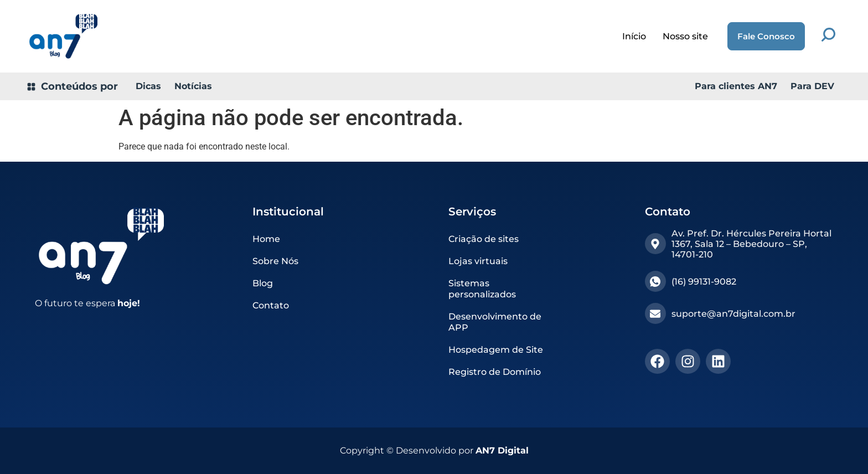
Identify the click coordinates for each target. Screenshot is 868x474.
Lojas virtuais (478, 261)
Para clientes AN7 (736, 86)
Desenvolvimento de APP (495, 322)
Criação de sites (484, 239)
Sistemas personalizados (482, 289)
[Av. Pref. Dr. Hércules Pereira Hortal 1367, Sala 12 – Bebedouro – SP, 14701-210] (655, 244)
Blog (263, 283)
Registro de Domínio (495, 372)
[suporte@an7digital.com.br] (655, 313)
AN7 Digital (502, 450)
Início (634, 36)
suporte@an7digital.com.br (733, 314)
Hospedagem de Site (496, 350)
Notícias (193, 86)
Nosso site (685, 36)
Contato (271, 305)
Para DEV (812, 86)
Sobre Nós (275, 261)
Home (266, 239)
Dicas (148, 86)
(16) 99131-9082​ (704, 282)
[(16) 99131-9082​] (655, 281)
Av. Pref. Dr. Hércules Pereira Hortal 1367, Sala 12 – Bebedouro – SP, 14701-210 (751, 244)
